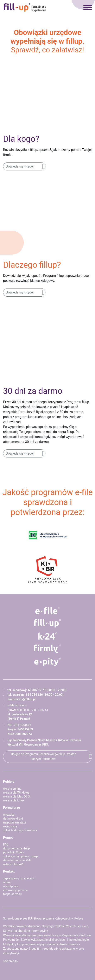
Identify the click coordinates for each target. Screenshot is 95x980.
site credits (10, 961)
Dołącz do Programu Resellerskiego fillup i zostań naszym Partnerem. (44, 757)
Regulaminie (70, 935)
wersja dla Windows (16, 793)
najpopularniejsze (15, 823)
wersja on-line (12, 789)
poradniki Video (13, 852)
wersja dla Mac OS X (17, 797)
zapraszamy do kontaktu (19, 878)
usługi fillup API (13, 864)
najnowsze (10, 827)
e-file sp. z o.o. (80, 926)
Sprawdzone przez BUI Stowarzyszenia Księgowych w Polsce (43, 919)
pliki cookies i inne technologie (68, 940)
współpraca (11, 886)
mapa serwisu (12, 894)
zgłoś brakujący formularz (20, 830)
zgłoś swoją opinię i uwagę (21, 856)
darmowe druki (13, 819)
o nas (7, 882)
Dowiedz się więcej (20, 292)
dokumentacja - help (16, 849)
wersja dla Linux (14, 801)
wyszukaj (9, 815)
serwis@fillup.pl (25, 699)
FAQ (6, 845)
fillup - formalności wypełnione (25, 7)
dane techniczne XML (17, 860)
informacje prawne (15, 890)
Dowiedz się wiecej (20, 166)
